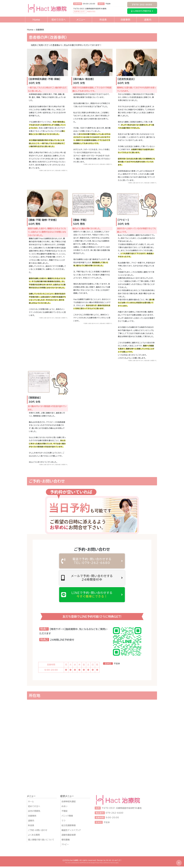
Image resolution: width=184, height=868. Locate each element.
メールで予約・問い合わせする (92, 579)
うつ (63, 822)
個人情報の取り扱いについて (41, 841)
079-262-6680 (142, 5)
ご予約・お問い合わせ (38, 832)
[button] (179, 863)
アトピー (65, 846)
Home (30, 30)
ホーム (31, 803)
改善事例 (32, 817)
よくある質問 (34, 836)
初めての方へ (34, 808)
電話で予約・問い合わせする (92, 561)
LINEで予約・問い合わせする (92, 596)
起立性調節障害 (69, 827)
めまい (64, 808)
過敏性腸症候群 (69, 836)
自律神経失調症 (69, 803)
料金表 (31, 827)
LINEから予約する (142, 11)
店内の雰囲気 (34, 813)
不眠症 (65, 813)
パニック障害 (67, 817)
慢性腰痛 (66, 841)
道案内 (31, 822)
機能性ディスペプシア (71, 832)
